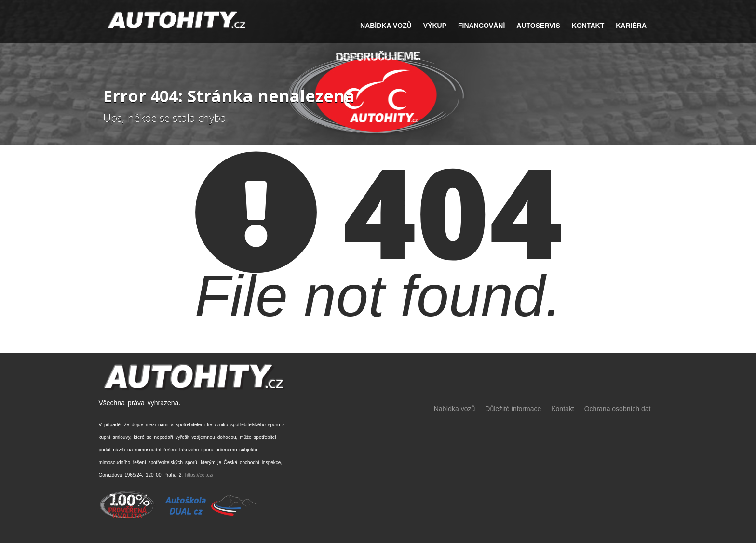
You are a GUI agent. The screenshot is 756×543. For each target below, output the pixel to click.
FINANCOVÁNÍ (481, 26)
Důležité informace (513, 409)
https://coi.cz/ (199, 475)
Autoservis (538, 26)
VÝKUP (435, 26)
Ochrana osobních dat (618, 409)
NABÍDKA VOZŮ (386, 26)
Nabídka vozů (455, 409)
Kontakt (588, 26)
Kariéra (631, 26)
